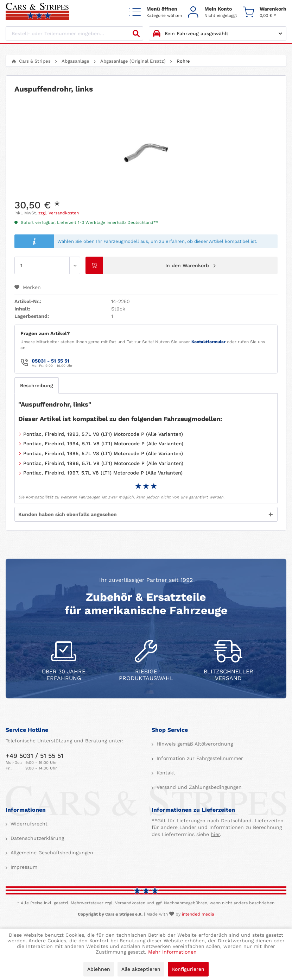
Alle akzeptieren (141, 969)
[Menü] (156, 12)
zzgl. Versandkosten (59, 213)
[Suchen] (136, 33)
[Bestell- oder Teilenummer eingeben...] (74, 33)
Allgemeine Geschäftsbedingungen (51, 853)
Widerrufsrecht (28, 824)
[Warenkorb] (265, 12)
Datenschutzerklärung (36, 838)
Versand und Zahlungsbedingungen (198, 787)
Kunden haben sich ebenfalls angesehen (68, 514)
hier (215, 834)
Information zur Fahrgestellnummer (199, 758)
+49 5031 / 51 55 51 (34, 756)
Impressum (23, 867)
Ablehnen (99, 969)
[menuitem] (156, 12)
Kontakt (165, 773)
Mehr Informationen (172, 952)
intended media (198, 914)
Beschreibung (37, 385)
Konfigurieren (188, 969)
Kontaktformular (208, 342)
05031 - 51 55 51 (50, 361)
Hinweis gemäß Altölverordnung (194, 744)
